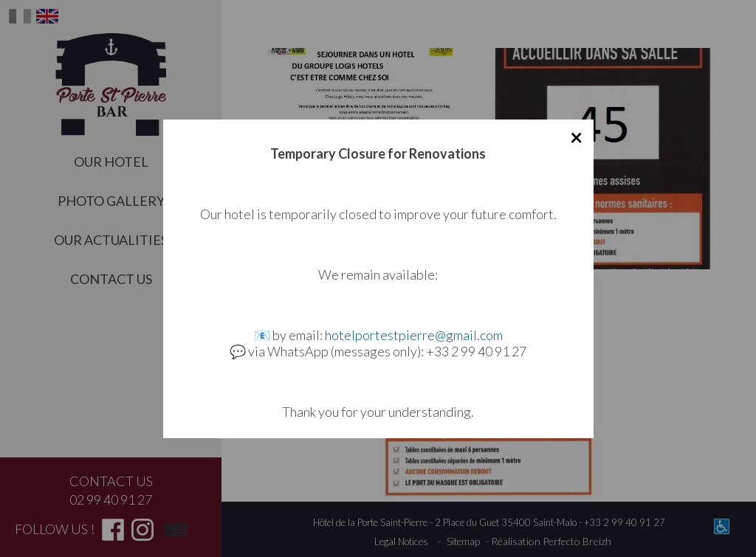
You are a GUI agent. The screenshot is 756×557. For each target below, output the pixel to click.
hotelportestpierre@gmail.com (414, 335)
